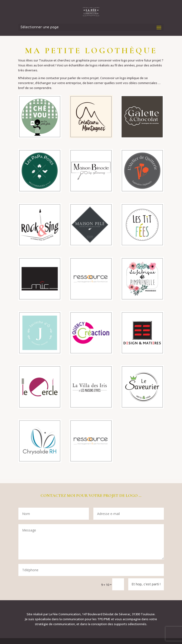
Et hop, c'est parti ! (146, 584)
